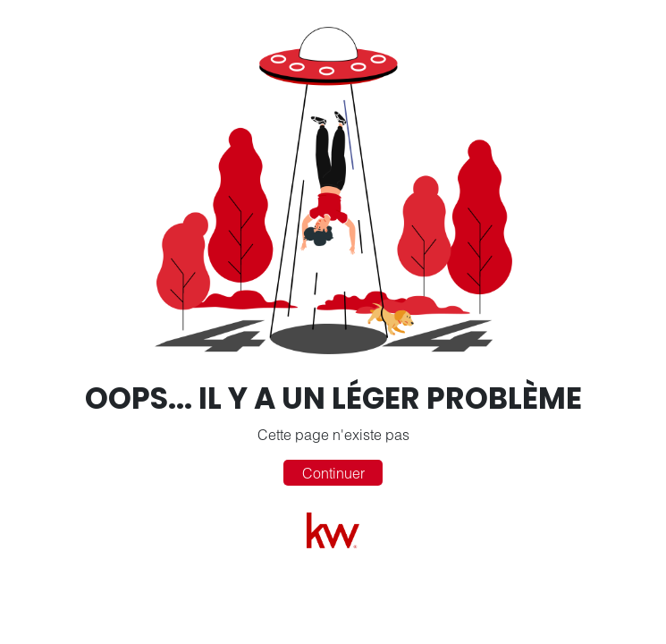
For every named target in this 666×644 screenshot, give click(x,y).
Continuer (333, 473)
